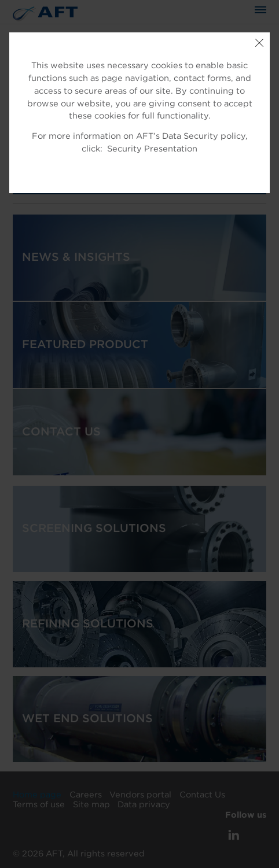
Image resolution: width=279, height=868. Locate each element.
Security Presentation (152, 149)
